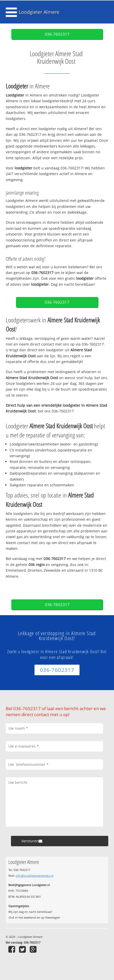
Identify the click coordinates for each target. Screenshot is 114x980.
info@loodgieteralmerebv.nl (35, 876)
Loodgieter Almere (39, 12)
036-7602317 (57, 34)
